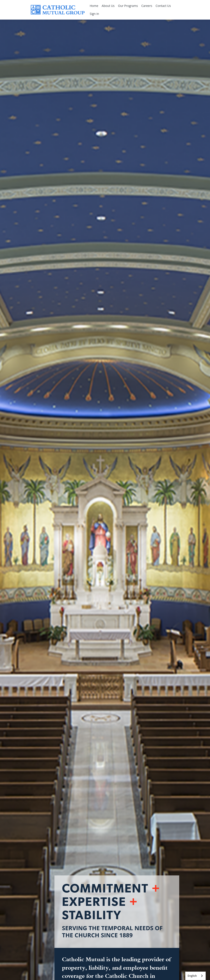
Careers (147, 6)
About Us (108, 6)
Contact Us (163, 6)
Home (94, 6)
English (192, 976)
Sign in (94, 14)
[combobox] (195, 976)
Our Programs (128, 6)
